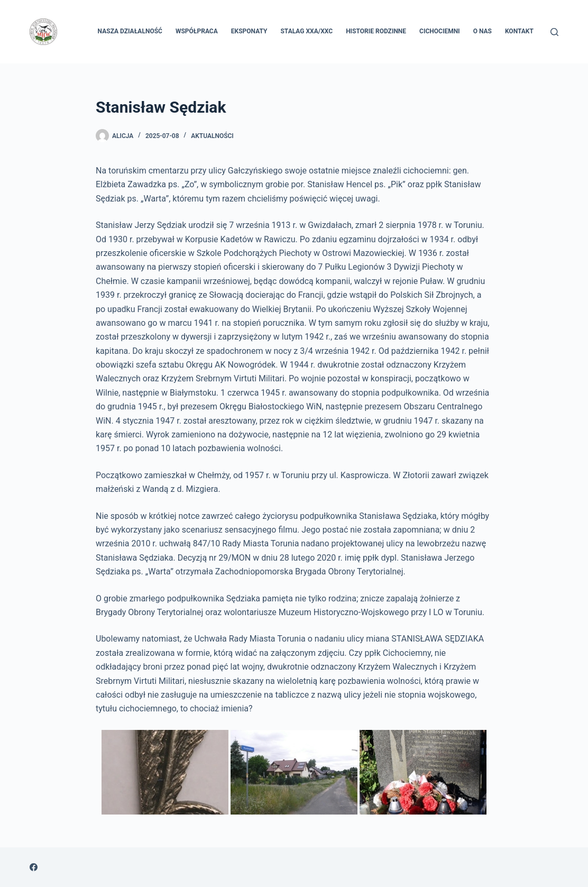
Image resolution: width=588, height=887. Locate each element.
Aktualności (212, 136)
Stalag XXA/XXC (306, 31)
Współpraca (197, 31)
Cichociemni (440, 31)
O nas (483, 31)
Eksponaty (249, 31)
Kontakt (519, 31)
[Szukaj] (554, 32)
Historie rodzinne (376, 31)
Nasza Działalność (130, 31)
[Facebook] (34, 867)
